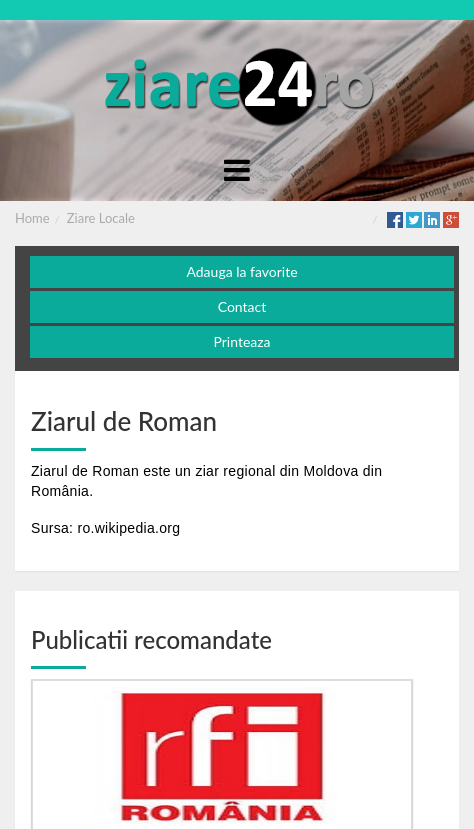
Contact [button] (242, 306)
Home (32, 218)
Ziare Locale (101, 218)
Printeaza (241, 341)
